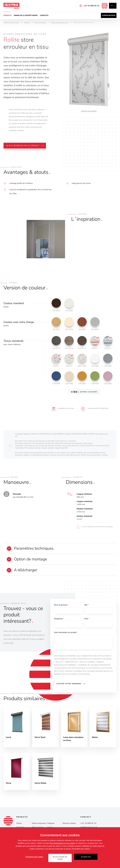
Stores (19, 824)
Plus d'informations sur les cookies (62, 843)
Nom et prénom (61, 605)
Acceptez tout (86, 857)
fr (112, 6)
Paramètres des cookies (34, 857)
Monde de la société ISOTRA (26, 15)
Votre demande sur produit (65, 633)
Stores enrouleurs (39, 824)
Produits (7, 15)
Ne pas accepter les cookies (60, 858)
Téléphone (59, 619)
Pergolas (51, 824)
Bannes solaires (69, 824)
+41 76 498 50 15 (89, 6)
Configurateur (109, 15)
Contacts (44, 15)
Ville (87, 619)
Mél (86, 605)
